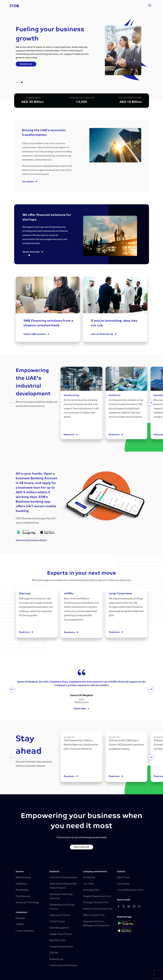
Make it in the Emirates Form (98, 909)
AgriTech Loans (58, 940)
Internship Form (91, 890)
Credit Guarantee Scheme (63, 965)
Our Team (88, 884)
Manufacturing (23, 877)
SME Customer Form (94, 915)
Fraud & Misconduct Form (130, 890)
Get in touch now (82, 847)
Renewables (22, 890)
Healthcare (22, 884)
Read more (71, 435)
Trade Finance (57, 921)
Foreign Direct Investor (61, 947)
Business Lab (26, 64)
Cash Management (59, 928)
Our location (123, 884)
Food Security (23, 896)
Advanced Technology (27, 902)
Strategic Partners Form (96, 902)
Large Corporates (25, 931)
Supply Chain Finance (61, 934)
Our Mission (89, 877)
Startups (20, 918)
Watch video (81, 709)
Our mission (30, 182)
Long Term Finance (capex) (63, 877)
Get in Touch (123, 877)
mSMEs (20, 924)
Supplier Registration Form (97, 896)
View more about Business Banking (31, 540)
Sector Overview (33, 252)
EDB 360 (54, 953)
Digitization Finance (60, 915)
